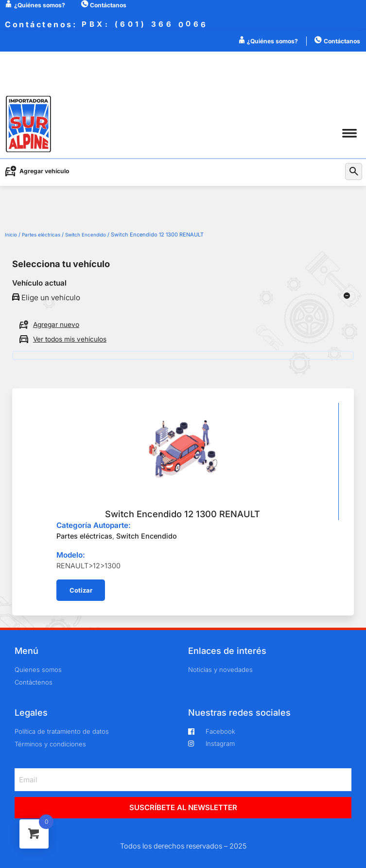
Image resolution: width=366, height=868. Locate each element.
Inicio (11, 235)
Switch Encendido (86, 235)
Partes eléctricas (41, 235)
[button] (349, 133)
